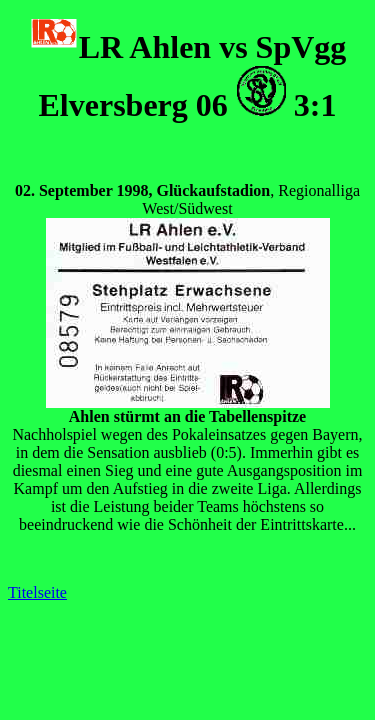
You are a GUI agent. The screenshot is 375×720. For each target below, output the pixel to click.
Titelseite (37, 592)
